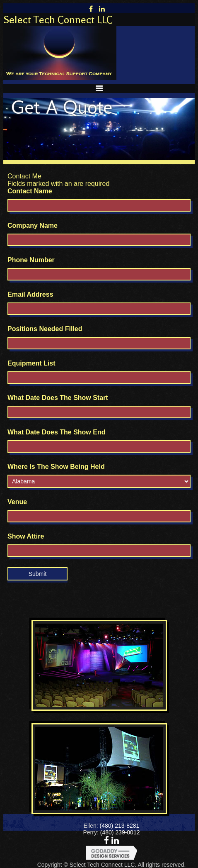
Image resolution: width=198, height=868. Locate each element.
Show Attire (26, 536)
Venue (17, 502)
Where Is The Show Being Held (56, 467)
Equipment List (31, 363)
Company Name (33, 226)
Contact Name (30, 191)
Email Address (30, 294)
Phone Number (31, 260)
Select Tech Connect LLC (58, 20)
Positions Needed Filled (45, 329)
